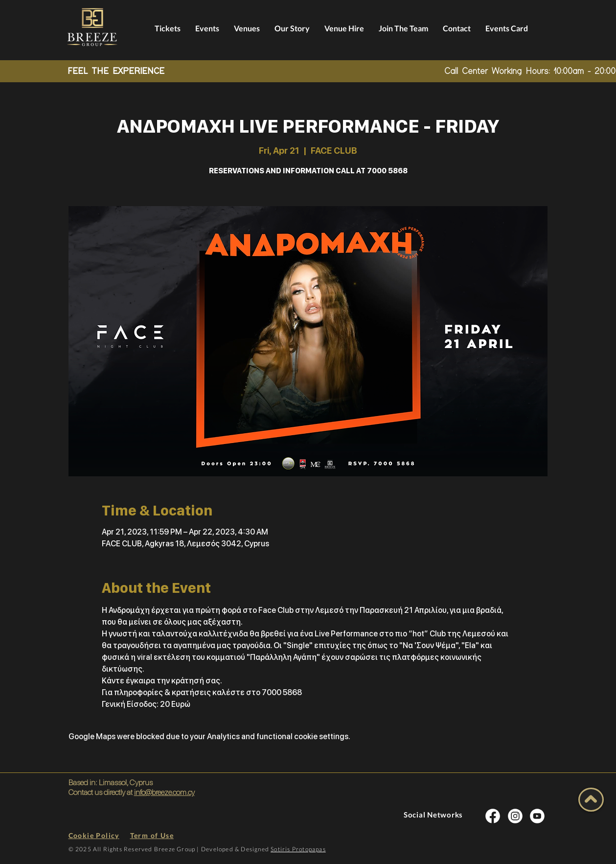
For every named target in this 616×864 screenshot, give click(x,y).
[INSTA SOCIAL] (493, 816)
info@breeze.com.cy (164, 792)
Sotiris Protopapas (298, 849)
